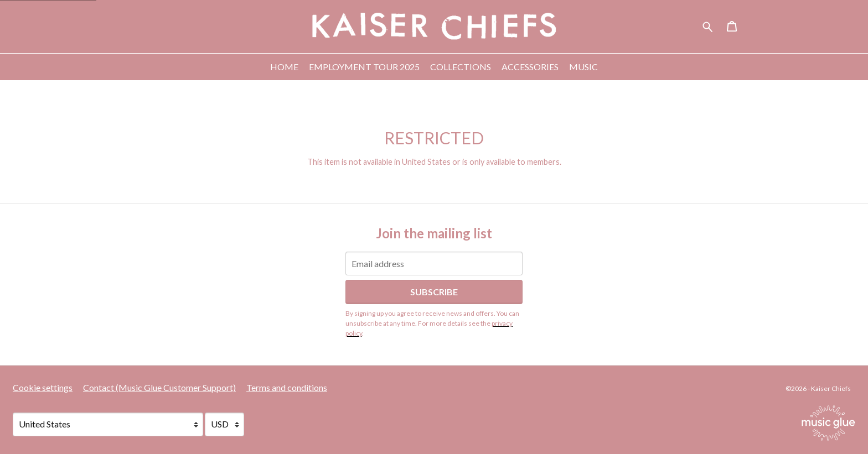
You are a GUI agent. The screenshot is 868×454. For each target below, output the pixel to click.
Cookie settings (43, 387)
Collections (461, 67)
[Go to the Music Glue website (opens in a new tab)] (828, 423)
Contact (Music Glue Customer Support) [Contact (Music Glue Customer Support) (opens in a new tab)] (159, 387)
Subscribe (434, 292)
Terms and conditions (287, 387)
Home (284, 67)
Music (583, 67)
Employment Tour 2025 (364, 67)
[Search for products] (708, 25)
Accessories (530, 67)
